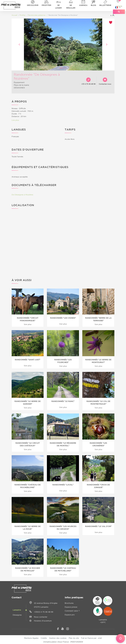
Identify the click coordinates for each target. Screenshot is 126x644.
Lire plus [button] (15, 120)
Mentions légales (31, 638)
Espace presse (71, 607)
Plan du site (74, 638)
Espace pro (70, 615)
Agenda (83, 5)
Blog (93, 5)
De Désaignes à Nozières (22, 195)
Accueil (14, 15)
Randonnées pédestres (37, 15)
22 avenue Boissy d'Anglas (46, 603)
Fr (118, 7)
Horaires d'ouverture (43, 621)
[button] (19, 45)
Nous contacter (41, 617)
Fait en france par (91, 638)
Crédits (44, 638)
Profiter (46, 5)
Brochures (69, 603)
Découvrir (33, 5)
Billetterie (105, 5)
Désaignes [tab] (17, 615)
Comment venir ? (72, 611)
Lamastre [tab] (17, 610)
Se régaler (71, 7)
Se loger (58, 7)
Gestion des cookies (58, 638)
